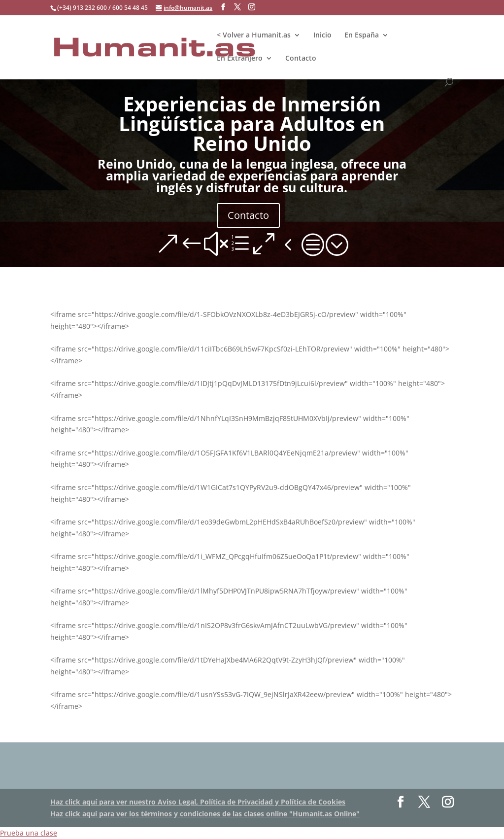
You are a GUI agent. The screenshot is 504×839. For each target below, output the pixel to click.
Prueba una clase (29, 833)
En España (362, 35)
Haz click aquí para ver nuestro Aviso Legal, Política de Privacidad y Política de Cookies (198, 802)
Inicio (322, 35)
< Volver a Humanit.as (254, 35)
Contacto (301, 59)
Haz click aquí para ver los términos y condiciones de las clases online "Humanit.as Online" (205, 814)
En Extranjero (240, 59)
